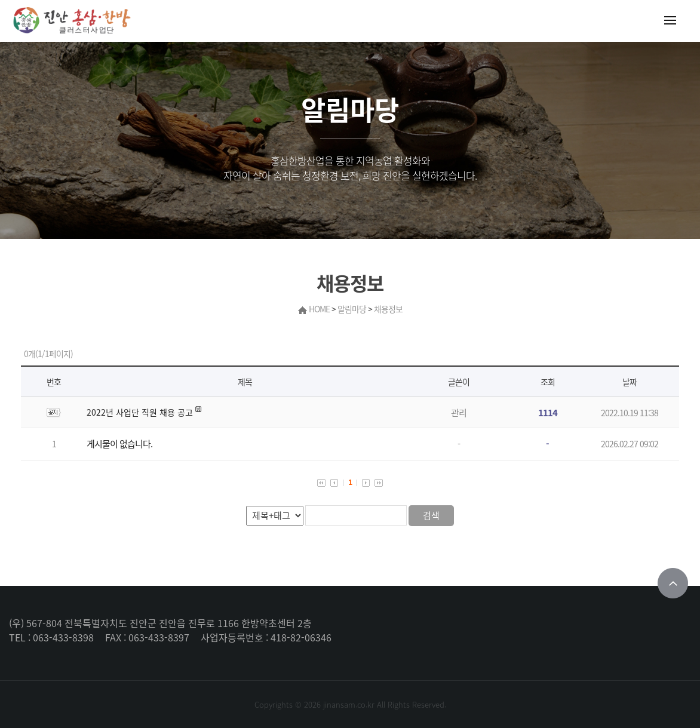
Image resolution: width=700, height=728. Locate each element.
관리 (459, 413)
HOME (319, 309)
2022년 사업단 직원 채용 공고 (140, 412)
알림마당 (352, 309)
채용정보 (388, 309)
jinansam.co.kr (349, 704)
